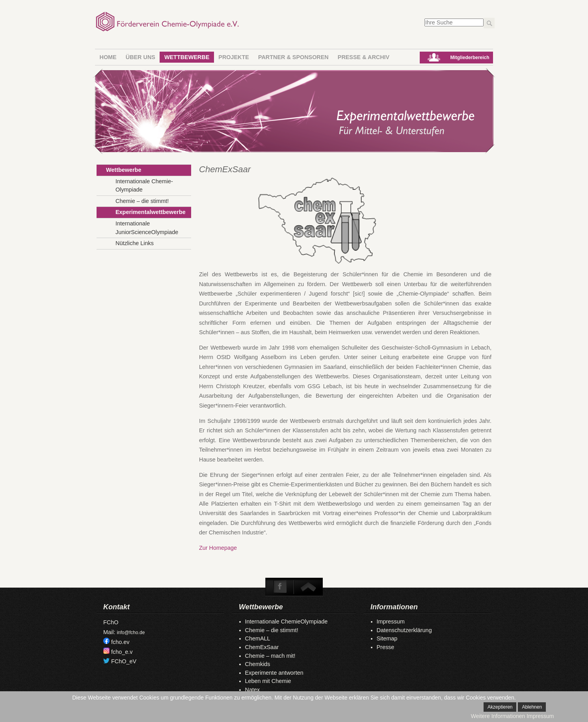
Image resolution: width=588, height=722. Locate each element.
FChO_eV (124, 661)
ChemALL (258, 638)
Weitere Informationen (498, 716)
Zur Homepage (218, 548)
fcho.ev (120, 642)
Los (489, 23)
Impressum (391, 622)
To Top (308, 587)
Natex (253, 690)
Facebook (280, 587)
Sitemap (387, 638)
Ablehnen (532, 707)
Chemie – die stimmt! (272, 630)
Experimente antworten (274, 673)
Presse (386, 647)
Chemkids (258, 664)
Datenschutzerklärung (404, 630)
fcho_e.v (122, 652)
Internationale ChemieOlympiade (287, 622)
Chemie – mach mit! (270, 656)
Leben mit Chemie (268, 681)
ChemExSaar (262, 647)
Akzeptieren (500, 707)
